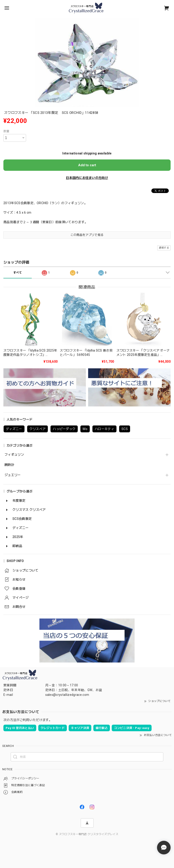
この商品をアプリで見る (87, 235)
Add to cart (87, 165)
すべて (18, 273)
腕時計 (9, 465)
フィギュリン (14, 455)
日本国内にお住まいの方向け (87, 178)
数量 (6, 131)
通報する (164, 248)
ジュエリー (13, 475)
